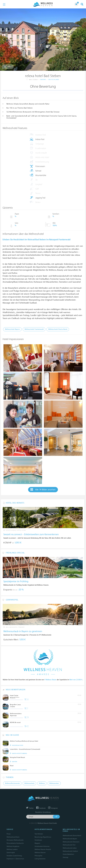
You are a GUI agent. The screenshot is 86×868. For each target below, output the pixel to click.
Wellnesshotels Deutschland (72, 836)
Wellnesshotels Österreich (71, 842)
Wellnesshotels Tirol (69, 845)
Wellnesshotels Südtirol (70, 851)
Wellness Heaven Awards (43, 849)
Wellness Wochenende (12, 783)
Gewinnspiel (11, 853)
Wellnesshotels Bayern (70, 839)
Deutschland (54, 80)
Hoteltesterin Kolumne (42, 846)
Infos (8, 67)
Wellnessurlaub (29, 783)
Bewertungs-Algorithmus (43, 837)
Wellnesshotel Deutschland (58, 329)
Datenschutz (20, 859)
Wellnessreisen (54, 783)
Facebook (41, 808)
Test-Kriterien (39, 834)
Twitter (30, 808)
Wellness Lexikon (12, 849)
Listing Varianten (40, 859)
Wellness (42, 783)
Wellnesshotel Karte (13, 837)
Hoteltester (38, 840)
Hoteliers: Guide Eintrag (14, 856)
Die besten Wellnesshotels (15, 840)
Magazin (37, 843)
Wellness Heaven (40, 853)
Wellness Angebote (13, 846)
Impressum (10, 859)
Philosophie (38, 856)
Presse (9, 834)
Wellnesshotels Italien (70, 848)
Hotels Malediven (68, 854)
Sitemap (65, 857)
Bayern (43, 80)
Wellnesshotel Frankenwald (34, 329)
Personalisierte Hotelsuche (15, 843)
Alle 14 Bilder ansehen (43, 490)
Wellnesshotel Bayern (12, 329)
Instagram (53, 808)
